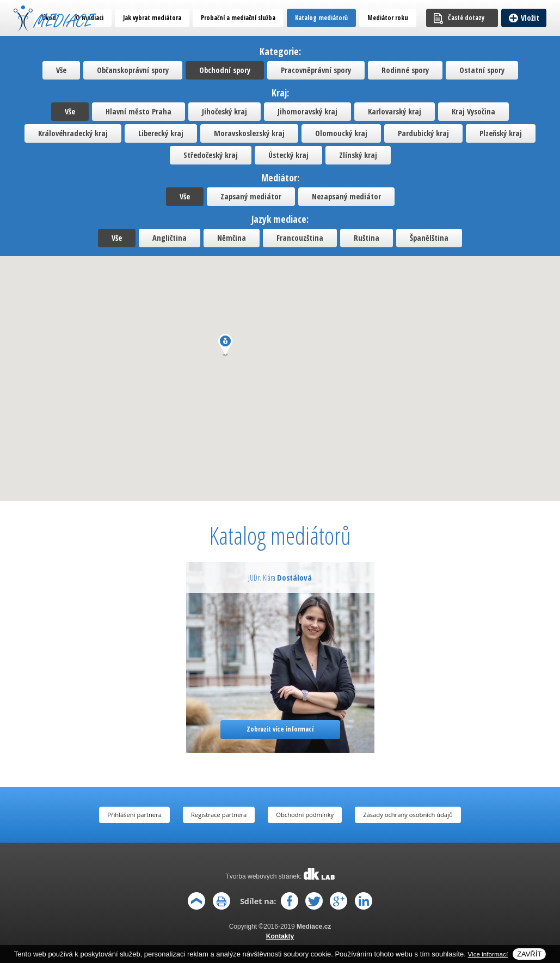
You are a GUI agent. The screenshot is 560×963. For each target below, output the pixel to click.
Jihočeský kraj (224, 111)
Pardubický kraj (423, 133)
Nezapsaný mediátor (346, 196)
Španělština (429, 238)
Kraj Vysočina (473, 111)
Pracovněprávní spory (316, 70)
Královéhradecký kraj (73, 133)
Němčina (232, 238)
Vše (61, 70)
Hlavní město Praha (139, 111)
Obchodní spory (225, 70)
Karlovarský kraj (395, 111)
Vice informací (488, 954)
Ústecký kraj (288, 155)
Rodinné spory (405, 70)
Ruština (367, 238)
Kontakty (280, 936)
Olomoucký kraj (341, 133)
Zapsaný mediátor (251, 196)
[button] (225, 345)
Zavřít (529, 954)
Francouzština (300, 238)
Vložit (530, 18)
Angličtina (170, 238)
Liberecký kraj (161, 133)
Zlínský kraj (358, 155)
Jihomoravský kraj (307, 111)
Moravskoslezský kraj (249, 133)
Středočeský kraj (211, 155)
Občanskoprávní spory (133, 70)
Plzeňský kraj (501, 133)
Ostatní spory (482, 70)
